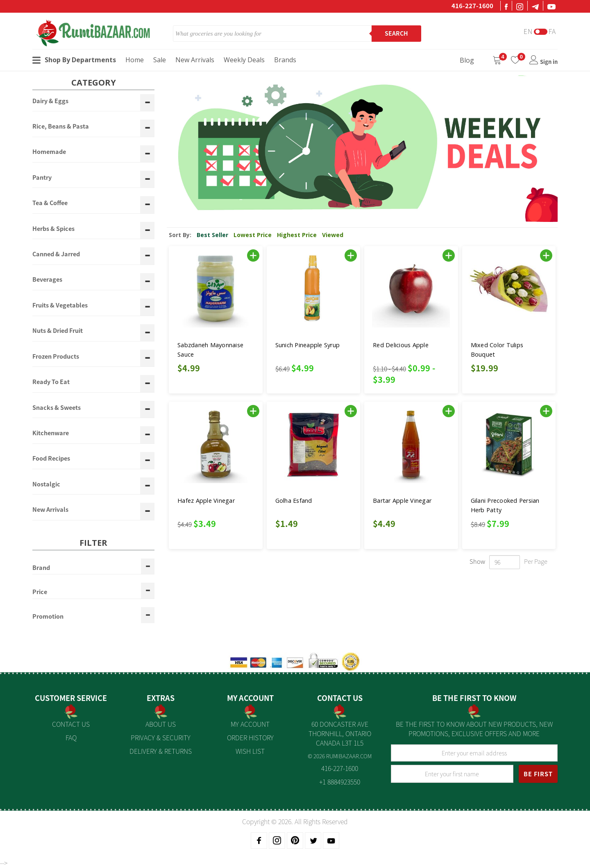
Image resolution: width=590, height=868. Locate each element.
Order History (250, 737)
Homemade (49, 152)
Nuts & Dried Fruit (58, 331)
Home (135, 60)
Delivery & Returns (161, 751)
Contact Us (71, 724)
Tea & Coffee (50, 203)
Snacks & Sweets (57, 408)
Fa (552, 31)
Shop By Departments (74, 60)
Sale (160, 60)
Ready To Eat (51, 382)
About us (161, 724)
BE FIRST (538, 774)
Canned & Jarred (56, 254)
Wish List (250, 751)
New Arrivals (195, 60)
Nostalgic (46, 484)
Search (396, 33)
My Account (250, 724)
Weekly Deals (244, 60)
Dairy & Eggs (50, 101)
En (528, 31)
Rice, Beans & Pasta (61, 127)
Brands (285, 60)
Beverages (47, 280)
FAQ (71, 737)
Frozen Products (56, 357)
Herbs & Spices (53, 229)
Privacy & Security (161, 737)
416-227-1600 (472, 6)
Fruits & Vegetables (60, 305)
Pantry (42, 178)
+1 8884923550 (340, 782)
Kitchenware (51, 433)
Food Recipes (51, 459)
